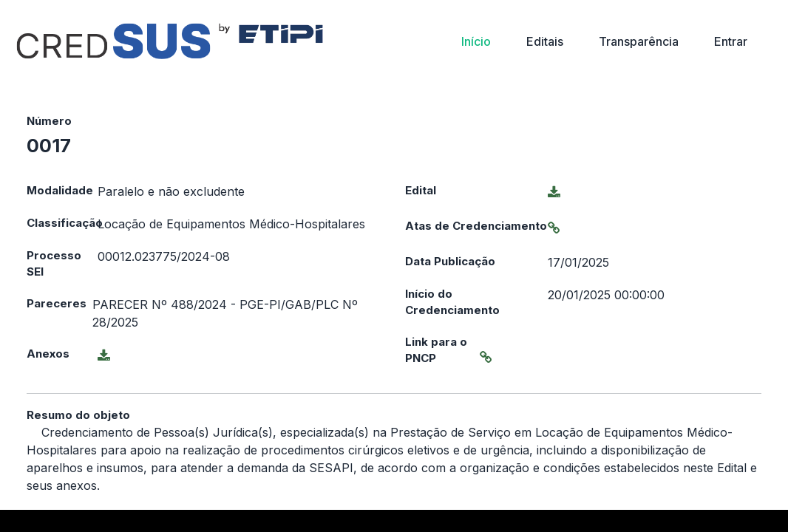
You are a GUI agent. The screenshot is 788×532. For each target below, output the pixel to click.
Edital (421, 190)
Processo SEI (54, 264)
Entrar (731, 41)
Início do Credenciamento (452, 302)
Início (476, 41)
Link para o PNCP (436, 350)
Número (49, 121)
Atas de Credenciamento (476, 226)
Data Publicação (450, 261)
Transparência (639, 41)
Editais (545, 41)
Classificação (62, 223)
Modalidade (60, 190)
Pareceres (57, 303)
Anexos (48, 354)
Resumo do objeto (78, 415)
